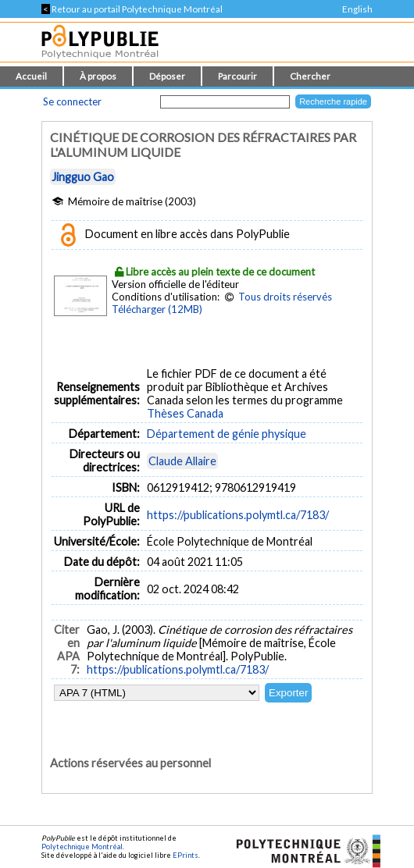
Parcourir (237, 76)
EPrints (186, 855)
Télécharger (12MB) (157, 309)
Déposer (167, 76)
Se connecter (72, 101)
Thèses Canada (185, 413)
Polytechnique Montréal (82, 847)
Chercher (310, 76)
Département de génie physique (227, 434)
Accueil (31, 76)
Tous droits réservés (285, 297)
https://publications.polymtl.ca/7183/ (238, 515)
